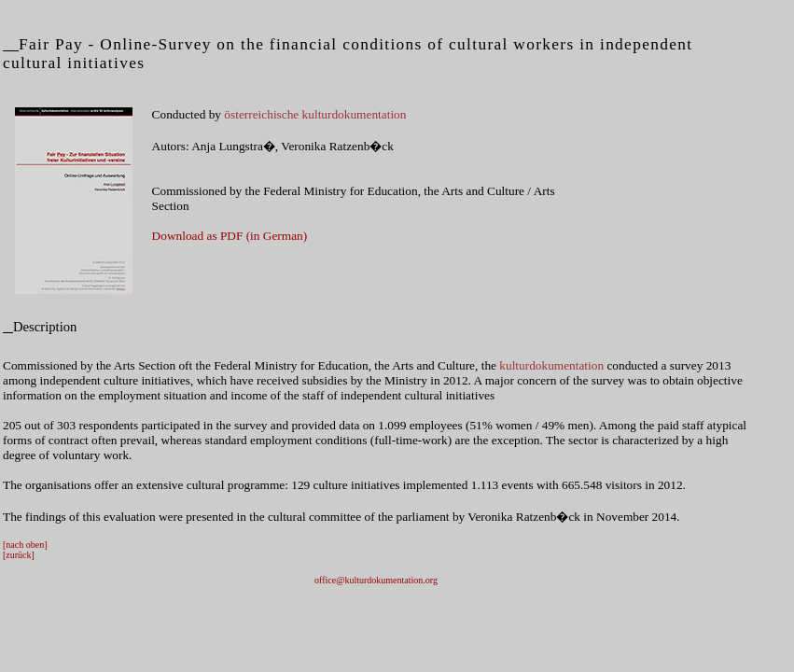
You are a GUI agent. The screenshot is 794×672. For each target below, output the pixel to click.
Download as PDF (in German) (230, 236)
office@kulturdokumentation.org (376, 580)
